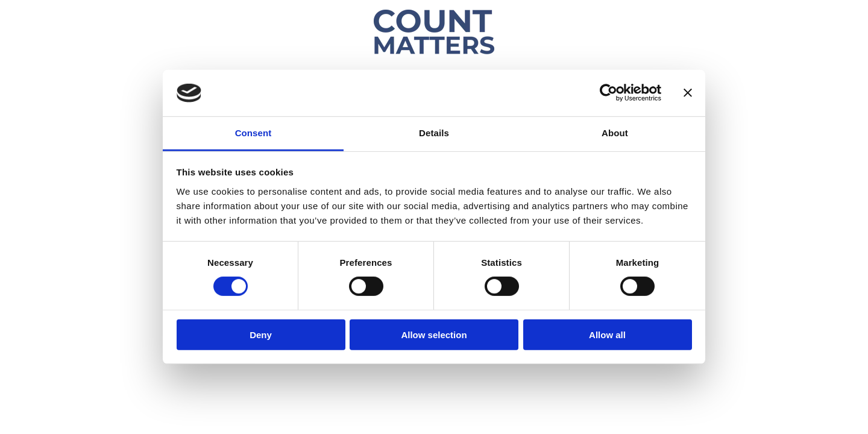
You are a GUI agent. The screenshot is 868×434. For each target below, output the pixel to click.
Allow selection (434, 334)
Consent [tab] (253, 133)
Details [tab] (434, 133)
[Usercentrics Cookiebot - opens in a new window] (609, 93)
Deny (261, 334)
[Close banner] (688, 93)
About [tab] (615, 133)
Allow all (607, 334)
